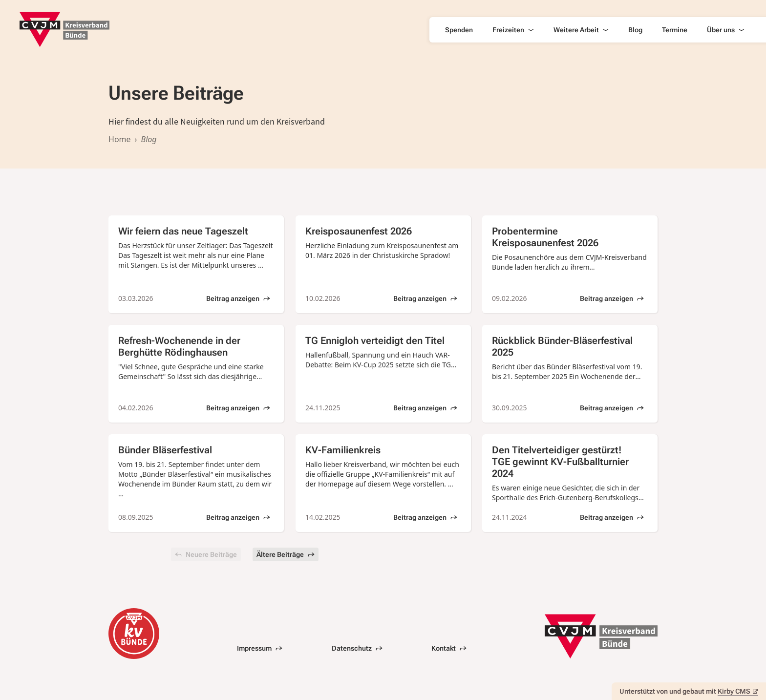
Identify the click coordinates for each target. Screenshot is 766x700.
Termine (675, 30)
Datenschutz (357, 648)
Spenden (459, 30)
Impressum (260, 648)
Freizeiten (513, 30)
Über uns (726, 30)
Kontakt (449, 648)
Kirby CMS (738, 691)
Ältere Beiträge (286, 554)
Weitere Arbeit (581, 30)
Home (120, 139)
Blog (635, 30)
